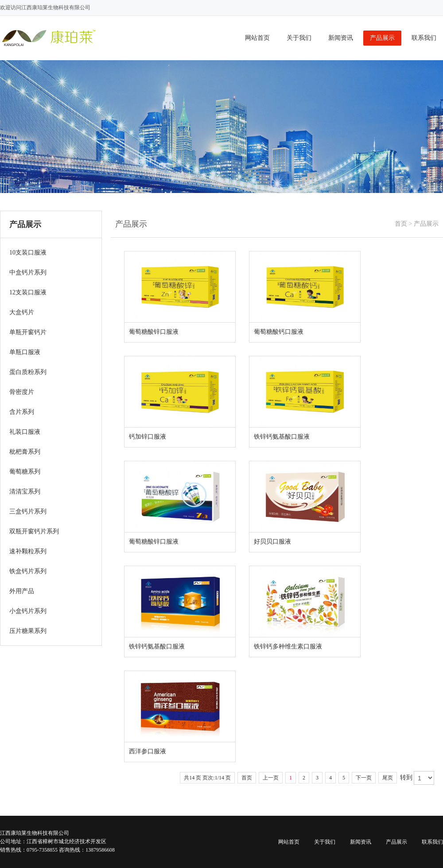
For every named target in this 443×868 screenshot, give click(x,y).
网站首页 (257, 38)
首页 (401, 224)
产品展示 (382, 38)
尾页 (388, 778)
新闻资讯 (341, 38)
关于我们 (299, 38)
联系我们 (424, 38)
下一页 (364, 778)
